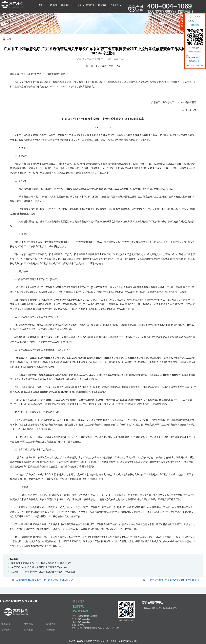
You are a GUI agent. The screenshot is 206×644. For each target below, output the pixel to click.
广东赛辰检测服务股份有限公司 (19, 601)
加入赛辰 (102, 5)
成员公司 (65, 5)
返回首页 (6, 624)
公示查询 (6, 630)
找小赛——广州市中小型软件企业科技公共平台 (160, 608)
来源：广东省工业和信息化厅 (90, 59)
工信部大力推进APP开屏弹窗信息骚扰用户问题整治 (173, 580)
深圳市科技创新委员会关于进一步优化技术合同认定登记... (45, 580)
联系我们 (78, 601)
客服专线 (78, 606)
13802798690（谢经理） (89, 616)
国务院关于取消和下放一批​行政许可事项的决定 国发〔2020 (41, 563)
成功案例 (90, 5)
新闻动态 (51, 624)
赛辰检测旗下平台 (153, 603)
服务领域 (53, 5)
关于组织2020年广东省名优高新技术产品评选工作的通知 (40, 567)
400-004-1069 (80, 611)
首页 (41, 5)
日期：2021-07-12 (116, 59)
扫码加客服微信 (195, 48)
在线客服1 (190, 21)
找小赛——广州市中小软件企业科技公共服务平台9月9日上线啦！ (44, 572)
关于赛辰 (114, 5)
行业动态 (77, 5)
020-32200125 (84, 619)
